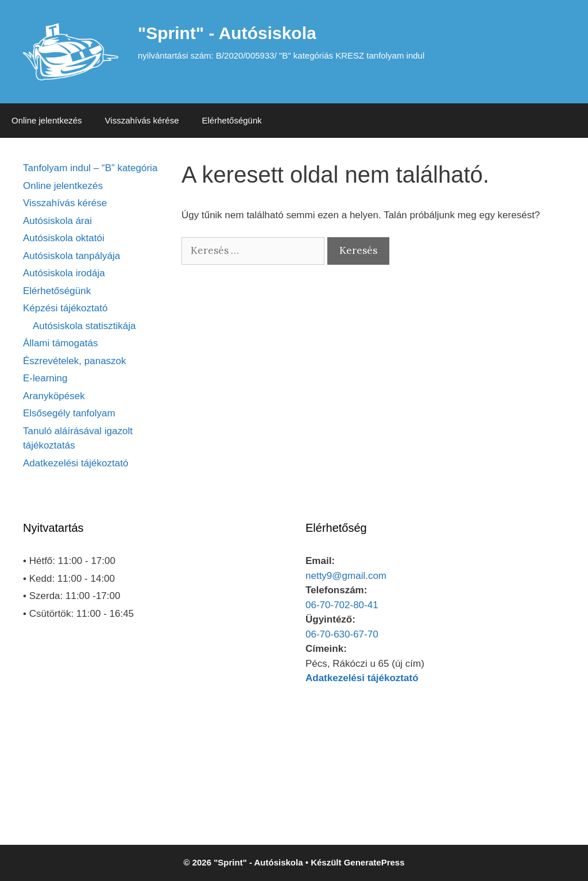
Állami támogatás (60, 343)
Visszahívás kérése (142, 120)
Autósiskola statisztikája (84, 326)
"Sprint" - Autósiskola (227, 33)
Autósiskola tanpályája (71, 256)
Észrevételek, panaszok (75, 361)
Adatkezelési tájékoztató (76, 463)
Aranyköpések (54, 396)
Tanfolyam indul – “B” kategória (90, 168)
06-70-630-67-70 (342, 634)
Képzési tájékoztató (65, 308)
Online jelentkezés (47, 120)
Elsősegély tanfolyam (69, 413)
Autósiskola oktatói (64, 238)
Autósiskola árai (57, 221)
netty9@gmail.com (346, 576)
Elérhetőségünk (232, 120)
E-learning (45, 378)
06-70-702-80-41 (342, 605)
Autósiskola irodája (64, 273)
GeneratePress (374, 862)
